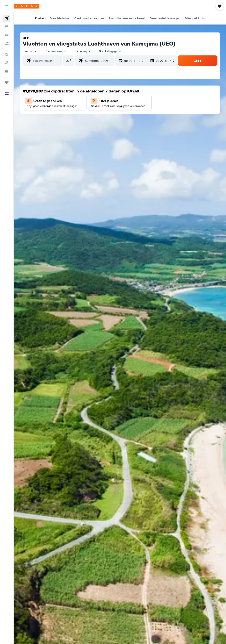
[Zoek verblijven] (7, 27)
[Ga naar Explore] (7, 54)
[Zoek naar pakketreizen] (7, 43)
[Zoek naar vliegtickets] (7, 18)
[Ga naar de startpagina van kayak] (27, 6)
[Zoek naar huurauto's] (7, 35)
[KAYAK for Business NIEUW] (7, 71)
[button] (7, 6)
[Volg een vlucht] (7, 63)
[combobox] (84, 51)
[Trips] (7, 82)
